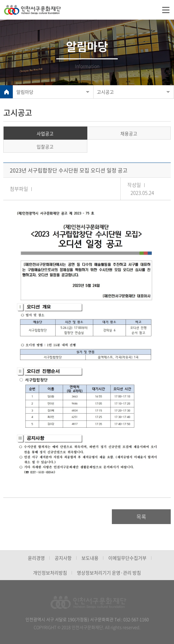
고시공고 (105, 92)
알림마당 (25, 92)
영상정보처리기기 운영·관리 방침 (109, 573)
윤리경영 (36, 558)
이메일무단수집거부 (127, 558)
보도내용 (90, 558)
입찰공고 (45, 146)
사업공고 (45, 133)
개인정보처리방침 (50, 573)
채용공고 (129, 133)
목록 (141, 517)
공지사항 (63, 558)
